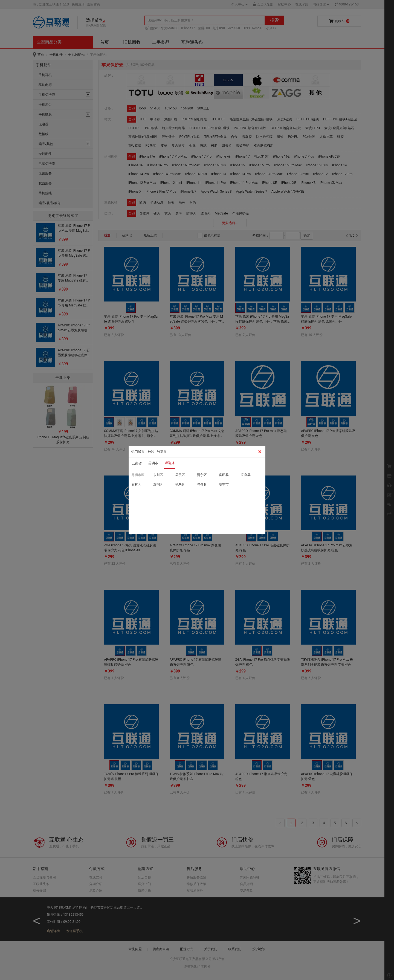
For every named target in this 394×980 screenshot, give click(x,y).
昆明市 (153, 463)
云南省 (137, 463)
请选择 (170, 463)
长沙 (151, 452)
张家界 (162, 452)
